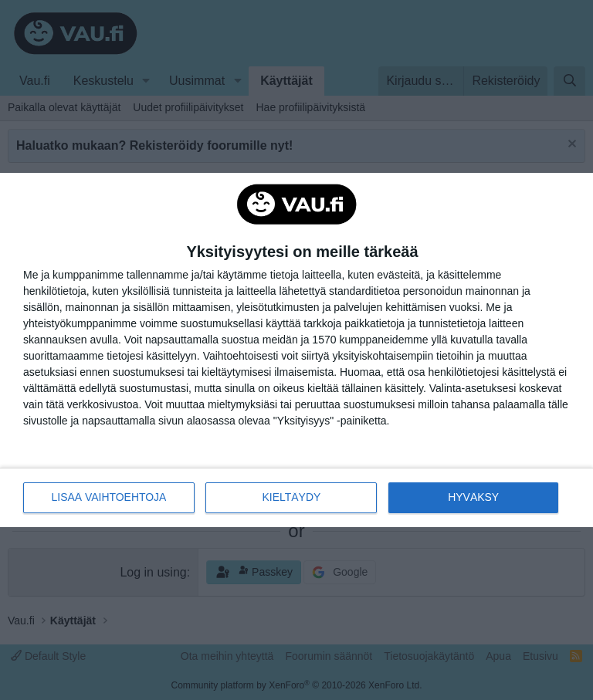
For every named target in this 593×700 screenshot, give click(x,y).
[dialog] (296, 350)
